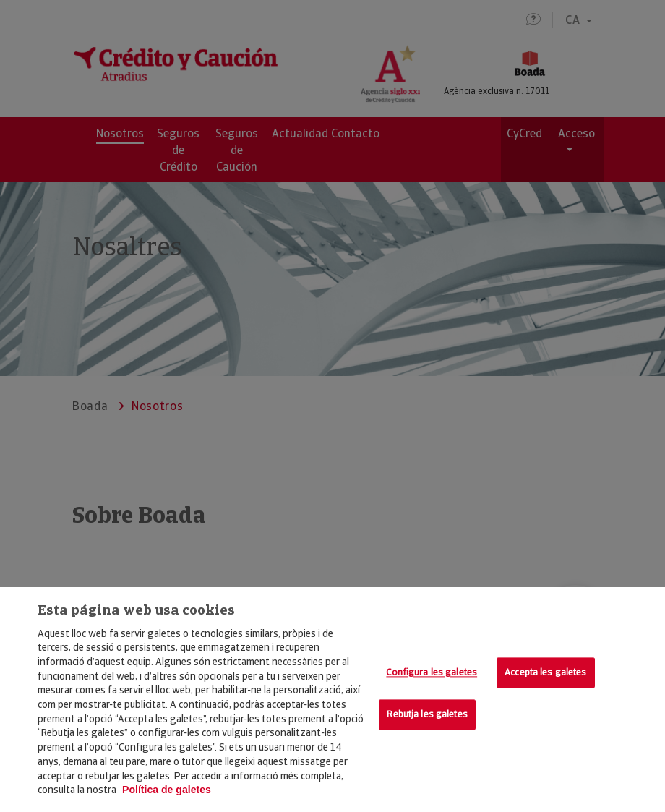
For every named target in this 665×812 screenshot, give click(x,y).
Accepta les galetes (545, 673)
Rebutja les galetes (427, 714)
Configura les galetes (432, 673)
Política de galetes (167, 790)
